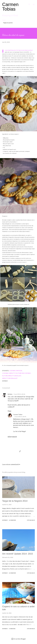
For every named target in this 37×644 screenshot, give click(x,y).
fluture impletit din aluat (12, 376)
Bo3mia (10, 394)
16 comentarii (12, 573)
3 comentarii (12, 629)
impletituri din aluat (10, 378)
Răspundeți (12, 437)
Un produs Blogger (19, 639)
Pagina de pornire (8, 23)
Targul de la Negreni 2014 (15, 501)
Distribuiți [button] (5, 381)
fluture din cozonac (23, 373)
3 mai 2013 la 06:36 (19, 394)
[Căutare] (29, 3)
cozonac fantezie (16, 371)
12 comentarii (12, 520)
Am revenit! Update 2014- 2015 (18, 554)
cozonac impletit (9, 373)
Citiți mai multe (31, 520)
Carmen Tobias (10, 7)
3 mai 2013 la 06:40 (20, 417)
